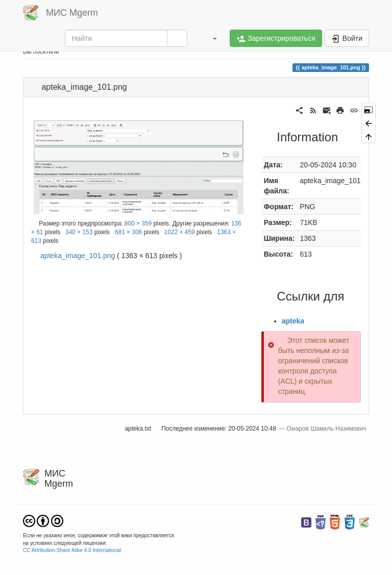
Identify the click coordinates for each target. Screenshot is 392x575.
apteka (293, 321)
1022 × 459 (180, 232)
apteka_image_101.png (78, 256)
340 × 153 (79, 232)
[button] (210, 38)
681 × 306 (128, 232)
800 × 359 (138, 223)
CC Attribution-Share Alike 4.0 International (72, 550)
